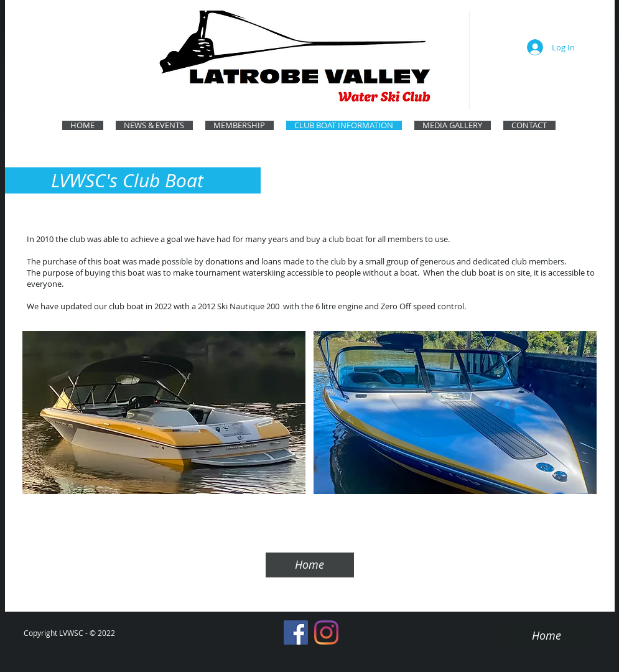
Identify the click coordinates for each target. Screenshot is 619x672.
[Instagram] (326, 632)
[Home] (310, 565)
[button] (164, 413)
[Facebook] (296, 632)
